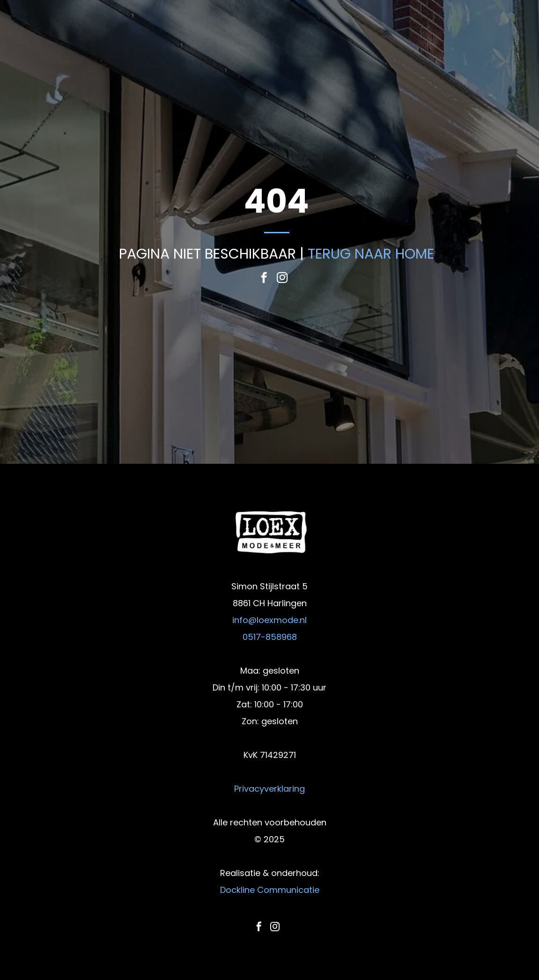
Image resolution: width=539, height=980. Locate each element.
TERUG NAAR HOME (371, 254)
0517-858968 (270, 637)
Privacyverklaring (269, 789)
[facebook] (264, 279)
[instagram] (282, 279)
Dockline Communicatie (270, 890)
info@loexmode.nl (269, 620)
